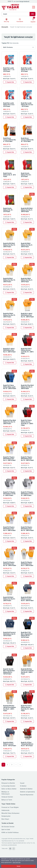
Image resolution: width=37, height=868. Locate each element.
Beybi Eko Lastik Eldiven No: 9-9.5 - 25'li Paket (9, 105)
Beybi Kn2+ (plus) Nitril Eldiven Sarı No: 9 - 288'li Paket (9, 350)
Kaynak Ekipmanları (27, 795)
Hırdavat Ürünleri (7, 797)
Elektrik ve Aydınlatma (27, 792)
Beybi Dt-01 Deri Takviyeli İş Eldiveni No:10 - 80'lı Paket (27, 744)
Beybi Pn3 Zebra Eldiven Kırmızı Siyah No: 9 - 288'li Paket (27, 423)
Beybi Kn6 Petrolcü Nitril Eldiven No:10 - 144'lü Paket (10, 634)
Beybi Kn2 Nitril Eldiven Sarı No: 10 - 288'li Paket (9, 315)
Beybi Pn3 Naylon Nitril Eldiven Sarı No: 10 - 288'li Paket (10, 564)
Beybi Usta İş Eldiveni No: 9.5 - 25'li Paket (26, 175)
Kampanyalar (6, 816)
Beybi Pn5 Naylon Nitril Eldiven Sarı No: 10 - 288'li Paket (27, 529)
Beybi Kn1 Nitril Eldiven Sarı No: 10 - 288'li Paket (9, 280)
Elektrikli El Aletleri (26, 789)
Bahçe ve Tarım (7, 800)
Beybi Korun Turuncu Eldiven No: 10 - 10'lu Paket (27, 140)
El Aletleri (23, 786)
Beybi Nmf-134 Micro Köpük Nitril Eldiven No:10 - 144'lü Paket (27, 635)
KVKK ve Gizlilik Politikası (10, 832)
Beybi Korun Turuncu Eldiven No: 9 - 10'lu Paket (10, 140)
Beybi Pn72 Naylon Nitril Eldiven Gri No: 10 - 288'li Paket (27, 494)
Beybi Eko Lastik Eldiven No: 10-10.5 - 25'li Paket (27, 105)
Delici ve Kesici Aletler (9, 789)
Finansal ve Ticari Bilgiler (10, 807)
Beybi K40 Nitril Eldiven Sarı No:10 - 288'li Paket (9, 599)
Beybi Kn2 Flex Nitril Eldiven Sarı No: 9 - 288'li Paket (27, 387)
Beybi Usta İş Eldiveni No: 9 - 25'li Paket (9, 175)
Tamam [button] (18, 866)
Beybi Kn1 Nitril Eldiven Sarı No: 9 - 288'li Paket (27, 245)
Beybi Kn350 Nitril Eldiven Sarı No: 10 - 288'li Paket (9, 245)
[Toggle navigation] (34, 7)
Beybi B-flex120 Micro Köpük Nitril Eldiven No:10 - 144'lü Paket (9, 671)
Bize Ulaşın (5, 819)
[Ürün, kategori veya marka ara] (16, 14)
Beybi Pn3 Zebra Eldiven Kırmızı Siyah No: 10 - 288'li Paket (27, 708)
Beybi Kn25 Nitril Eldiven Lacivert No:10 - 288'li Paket (27, 599)
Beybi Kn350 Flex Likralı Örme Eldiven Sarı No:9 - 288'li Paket (10, 708)
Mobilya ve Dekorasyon (6, 793)
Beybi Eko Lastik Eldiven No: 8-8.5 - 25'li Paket (27, 70)
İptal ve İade (6, 829)
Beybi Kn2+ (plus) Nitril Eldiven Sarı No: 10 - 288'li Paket (27, 315)
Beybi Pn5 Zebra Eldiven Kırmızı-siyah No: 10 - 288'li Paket (27, 351)
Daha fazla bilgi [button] (17, 862)
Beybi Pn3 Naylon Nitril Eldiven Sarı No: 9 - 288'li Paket (27, 564)
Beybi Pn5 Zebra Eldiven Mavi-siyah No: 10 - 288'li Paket (10, 387)
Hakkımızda (5, 810)
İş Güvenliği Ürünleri (8, 786)
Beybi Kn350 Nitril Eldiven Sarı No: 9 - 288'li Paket (27, 210)
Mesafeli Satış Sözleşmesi (10, 813)
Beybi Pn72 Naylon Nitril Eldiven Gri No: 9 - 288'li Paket (9, 494)
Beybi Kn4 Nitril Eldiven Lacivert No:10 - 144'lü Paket (10, 744)
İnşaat (22, 783)
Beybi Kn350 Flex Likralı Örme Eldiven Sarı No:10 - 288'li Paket (27, 671)
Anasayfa (5, 27)
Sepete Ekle (10, 82)
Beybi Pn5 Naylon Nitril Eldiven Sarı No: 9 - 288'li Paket (9, 529)
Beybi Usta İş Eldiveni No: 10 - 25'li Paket (8, 210)
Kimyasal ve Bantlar (8, 783)
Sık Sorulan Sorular (8, 827)
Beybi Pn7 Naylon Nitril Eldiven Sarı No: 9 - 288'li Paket (9, 459)
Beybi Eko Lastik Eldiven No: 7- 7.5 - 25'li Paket (9, 70)
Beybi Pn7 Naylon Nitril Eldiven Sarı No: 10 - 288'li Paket (27, 459)
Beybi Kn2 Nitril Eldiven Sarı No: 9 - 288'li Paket (27, 280)
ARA (33, 14)
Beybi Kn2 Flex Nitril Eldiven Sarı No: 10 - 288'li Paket (10, 422)
